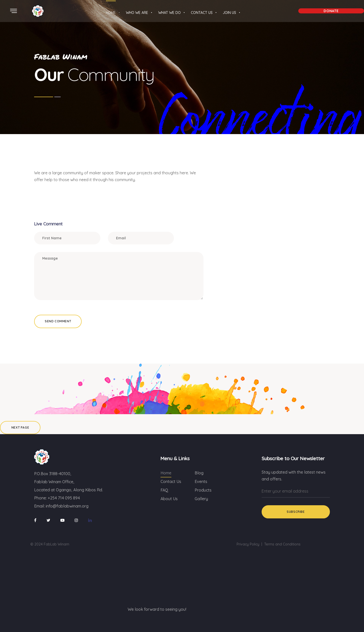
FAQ (164, 490)
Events (201, 481)
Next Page (20, 427)
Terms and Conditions (282, 544)
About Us (169, 499)
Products (203, 490)
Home (166, 473)
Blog (199, 473)
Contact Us (171, 481)
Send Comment (58, 321)
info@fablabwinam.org (67, 506)
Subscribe (296, 512)
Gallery (201, 499)
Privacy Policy (248, 544)
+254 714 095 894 (64, 498)
